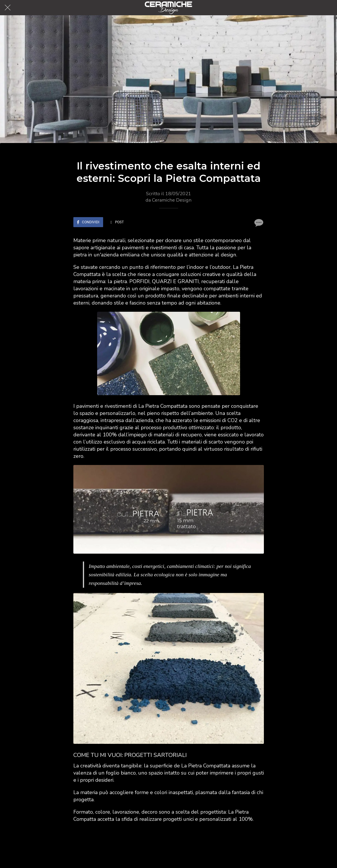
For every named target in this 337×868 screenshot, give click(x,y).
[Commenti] (258, 223)
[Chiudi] (8, 8)
